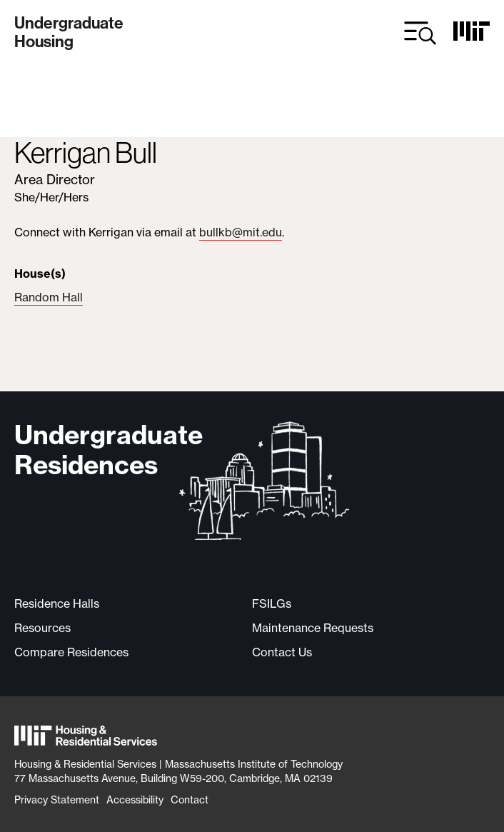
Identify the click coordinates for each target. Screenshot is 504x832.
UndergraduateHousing (69, 32)
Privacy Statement (57, 800)
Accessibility (135, 800)
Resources (42, 628)
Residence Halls (57, 603)
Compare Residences (71, 652)
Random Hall (49, 297)
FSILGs (272, 603)
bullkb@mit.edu (241, 232)
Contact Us (282, 652)
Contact (190, 800)
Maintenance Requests (313, 628)
